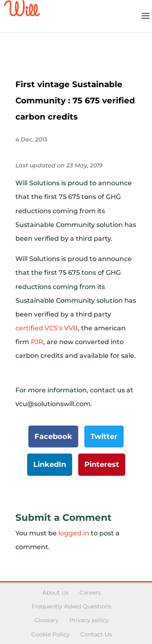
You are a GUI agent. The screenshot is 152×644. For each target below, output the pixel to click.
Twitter (104, 436)
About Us (56, 593)
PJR (37, 342)
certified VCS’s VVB (47, 328)
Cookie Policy (50, 634)
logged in (74, 533)
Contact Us (96, 634)
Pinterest (102, 464)
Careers (90, 593)
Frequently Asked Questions (72, 606)
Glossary (47, 620)
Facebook (53, 436)
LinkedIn (50, 464)
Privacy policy (89, 620)
